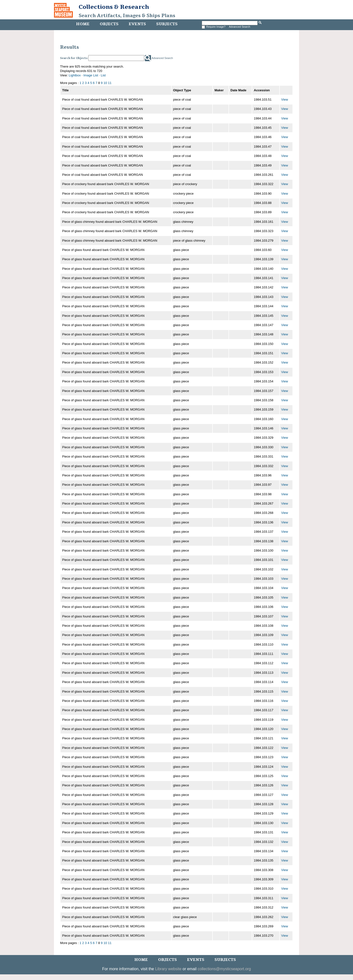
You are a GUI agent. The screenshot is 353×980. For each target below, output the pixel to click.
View (285, 100)
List (103, 75)
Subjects (167, 24)
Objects (109, 24)
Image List (91, 75)
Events (137, 24)
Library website (168, 969)
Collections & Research (114, 7)
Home (83, 24)
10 (105, 83)
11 (110, 83)
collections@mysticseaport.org (224, 969)
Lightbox (75, 75)
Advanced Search (240, 27)
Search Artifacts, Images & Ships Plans (127, 16)
